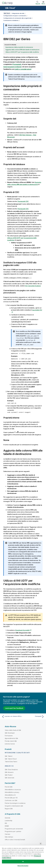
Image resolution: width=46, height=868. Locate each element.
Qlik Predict (9, 775)
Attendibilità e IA (10, 795)
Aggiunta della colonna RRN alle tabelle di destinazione (22, 50)
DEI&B (7, 826)
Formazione (9, 735)
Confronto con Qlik (11, 800)
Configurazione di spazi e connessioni (15, 16)
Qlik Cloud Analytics (11, 769)
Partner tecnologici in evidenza (15, 803)
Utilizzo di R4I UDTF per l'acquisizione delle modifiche (22, 52)
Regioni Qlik (9, 808)
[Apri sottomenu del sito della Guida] (3, 8)
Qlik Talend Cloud (11, 759)
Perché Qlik (9, 787)
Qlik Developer (10, 733)
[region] (23, 857)
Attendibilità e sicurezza (13, 789)
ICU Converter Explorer (33, 286)
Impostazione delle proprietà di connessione (19, 47)
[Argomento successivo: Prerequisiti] (34, 716)
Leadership (9, 820)
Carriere (7, 834)
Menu (43, 4)
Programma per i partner (13, 831)
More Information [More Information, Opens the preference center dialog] (23, 866)
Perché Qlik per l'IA (11, 798)
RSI (6, 823)
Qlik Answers (9, 772)
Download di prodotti (22, 630)
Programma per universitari (14, 829)
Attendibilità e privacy (12, 792)
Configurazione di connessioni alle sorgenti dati (17, 18)
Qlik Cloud (10, 8)
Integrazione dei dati (18, 13)
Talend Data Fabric (11, 761)
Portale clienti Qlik (11, 741)
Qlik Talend (9, 756)
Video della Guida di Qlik (13, 730)
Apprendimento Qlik (11, 738)
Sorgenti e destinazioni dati (14, 806)
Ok (23, 861)
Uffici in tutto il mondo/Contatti (15, 839)
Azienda (7, 818)
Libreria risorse (10, 744)
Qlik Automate (9, 777)
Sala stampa (9, 837)
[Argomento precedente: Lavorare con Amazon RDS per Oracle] (12, 716)
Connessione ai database (11, 20)
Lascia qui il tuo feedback (14, 708)
